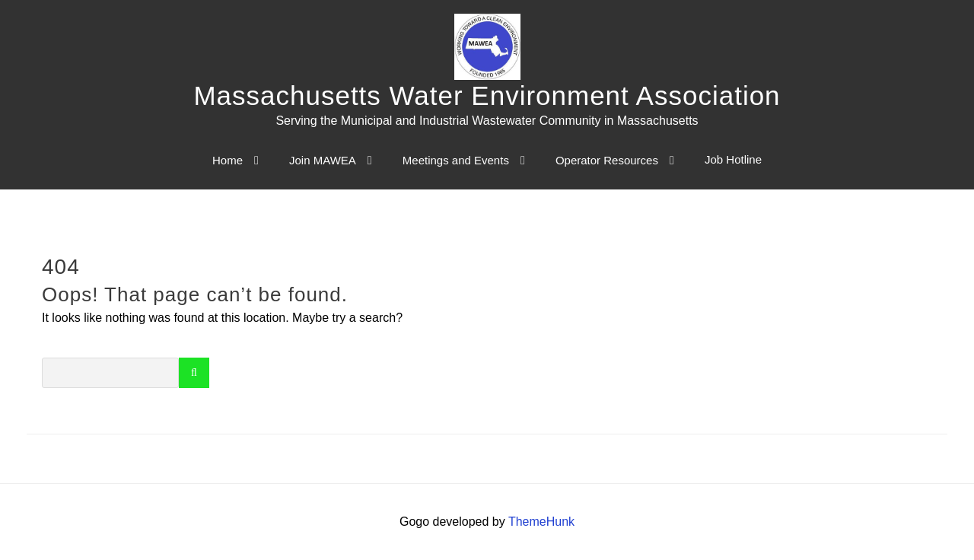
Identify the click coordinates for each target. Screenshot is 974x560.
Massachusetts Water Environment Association (487, 95)
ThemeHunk (541, 522)
